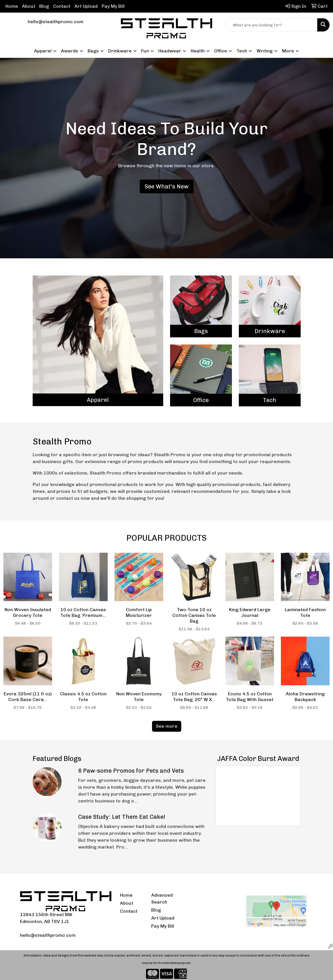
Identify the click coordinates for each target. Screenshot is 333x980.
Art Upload (86, 6)
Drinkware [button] (120, 51)
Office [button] (221, 51)
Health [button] (198, 51)
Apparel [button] (43, 51)
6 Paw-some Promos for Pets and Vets (131, 771)
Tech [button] (242, 51)
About (29, 6)
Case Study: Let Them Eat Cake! (122, 817)
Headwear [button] (170, 51)
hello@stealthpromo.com (56, 22)
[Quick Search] (271, 25)
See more (167, 726)
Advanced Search (162, 899)
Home (12, 6)
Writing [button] (265, 51)
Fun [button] (145, 51)
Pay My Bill (113, 6)
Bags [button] (93, 51)
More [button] (288, 51)
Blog (44, 6)
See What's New (167, 186)
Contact (62, 6)
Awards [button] (70, 51)
